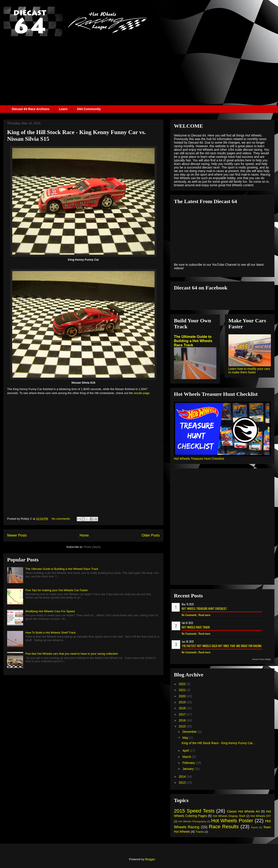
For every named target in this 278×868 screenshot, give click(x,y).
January (188, 769)
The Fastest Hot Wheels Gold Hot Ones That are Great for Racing (222, 646)
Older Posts (151, 535)
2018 (183, 708)
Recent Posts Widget (262, 659)
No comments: (61, 519)
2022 (183, 684)
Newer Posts (17, 535)
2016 (183, 720)
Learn (63, 109)
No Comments (189, 615)
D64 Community (89, 109)
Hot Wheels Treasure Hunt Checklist (199, 459)
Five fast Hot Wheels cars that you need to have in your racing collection (72, 654)
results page (142, 393)
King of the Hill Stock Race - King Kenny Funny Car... (218, 743)
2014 (183, 777)
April (186, 751)
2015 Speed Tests (194, 811)
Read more (204, 615)
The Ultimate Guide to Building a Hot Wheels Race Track (62, 569)
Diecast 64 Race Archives (31, 109)
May (186, 738)
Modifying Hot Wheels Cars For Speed (50, 611)
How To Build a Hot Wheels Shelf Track (50, 633)
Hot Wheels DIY (261, 816)
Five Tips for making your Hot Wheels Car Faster (57, 590)
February (189, 763)
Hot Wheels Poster (232, 821)
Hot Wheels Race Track (196, 627)
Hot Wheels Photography (192, 821)
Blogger (150, 859)
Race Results (224, 827)
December (190, 732)
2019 (183, 702)
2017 (183, 714)
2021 (183, 690)
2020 (183, 696)
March (187, 757)
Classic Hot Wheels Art (243, 811)
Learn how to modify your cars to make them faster (249, 371)
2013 (183, 783)
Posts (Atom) (92, 547)
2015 (183, 726)
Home (84, 535)
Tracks (200, 832)
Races (255, 827)
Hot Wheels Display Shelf (229, 816)
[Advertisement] (139, 72)
